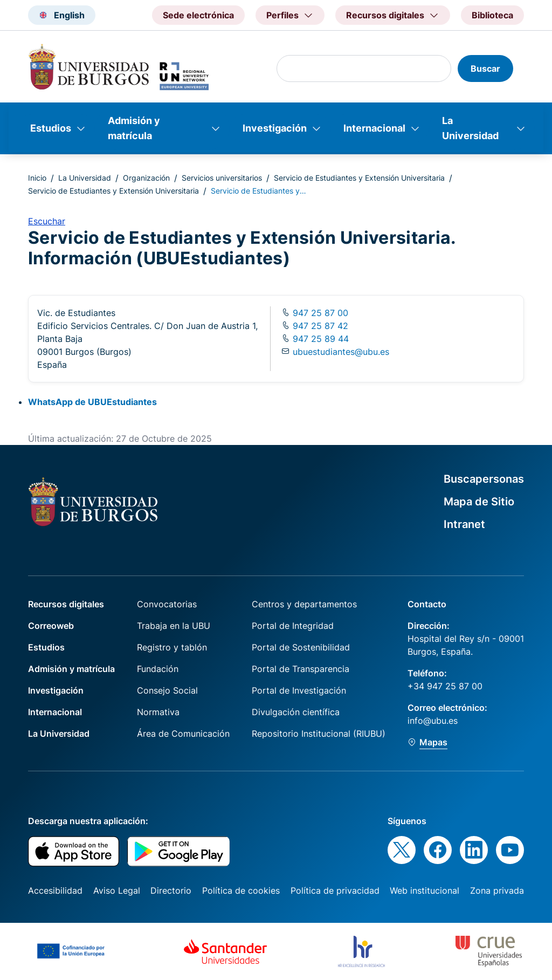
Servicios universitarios (222, 178)
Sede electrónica (198, 15)
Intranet (464, 524)
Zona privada (497, 890)
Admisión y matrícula (134, 128)
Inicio (37, 178)
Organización (146, 178)
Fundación (158, 669)
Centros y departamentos (304, 604)
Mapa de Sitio (479, 502)
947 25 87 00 (319, 313)
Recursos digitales (66, 604)
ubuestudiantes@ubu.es (341, 352)
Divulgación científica (296, 712)
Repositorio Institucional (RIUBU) (319, 734)
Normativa (158, 712)
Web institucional (425, 890)
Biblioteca (492, 15)
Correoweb (51, 626)
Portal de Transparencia (301, 669)
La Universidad (470, 128)
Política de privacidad (335, 890)
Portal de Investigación (299, 690)
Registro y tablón (172, 647)
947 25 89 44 (319, 339)
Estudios (51, 128)
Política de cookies (241, 890)
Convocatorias (167, 604)
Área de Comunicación (183, 734)
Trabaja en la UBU (174, 626)
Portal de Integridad (293, 626)
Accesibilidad (55, 890)
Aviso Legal (117, 890)
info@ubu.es (433, 721)
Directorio (171, 890)
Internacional (374, 128)
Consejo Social (167, 690)
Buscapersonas (484, 479)
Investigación (275, 128)
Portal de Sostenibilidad (301, 647)
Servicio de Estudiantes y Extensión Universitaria (359, 178)
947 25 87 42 (319, 326)
